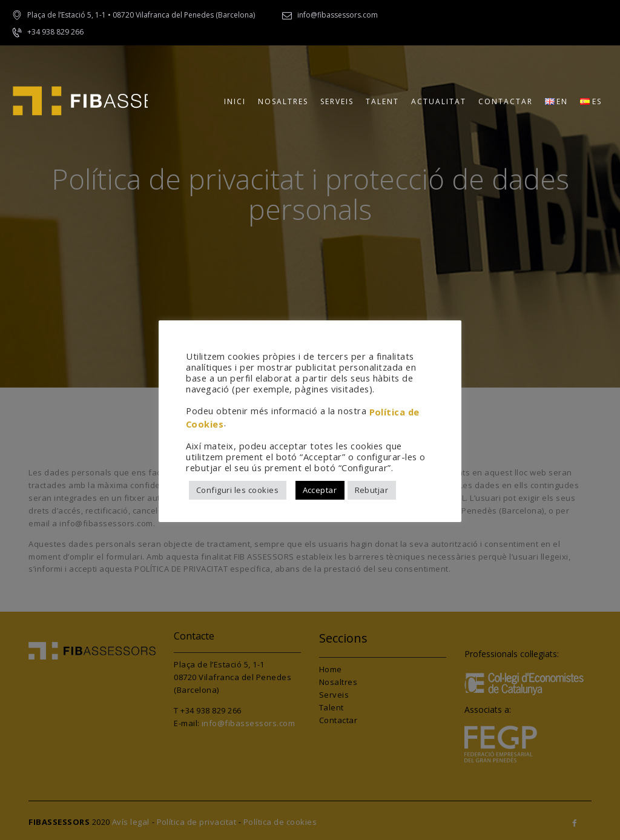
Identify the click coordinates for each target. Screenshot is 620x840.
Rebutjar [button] (372, 490)
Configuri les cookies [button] (238, 490)
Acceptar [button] (320, 490)
